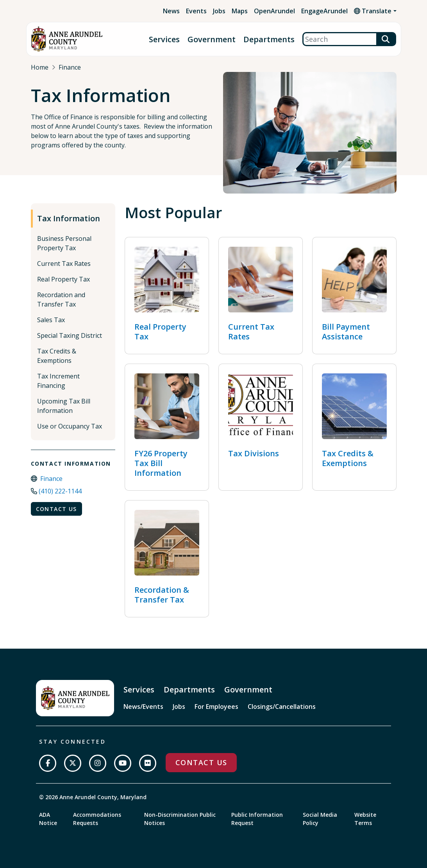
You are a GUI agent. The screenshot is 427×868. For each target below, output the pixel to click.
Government (212, 39)
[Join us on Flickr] (148, 763)
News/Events (143, 707)
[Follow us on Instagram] (98, 763)
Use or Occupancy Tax (70, 426)
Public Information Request (257, 819)
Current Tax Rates (64, 264)
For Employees (216, 707)
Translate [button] (373, 11)
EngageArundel (324, 11)
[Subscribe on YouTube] (123, 763)
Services (164, 39)
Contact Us (56, 509)
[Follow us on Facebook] (48, 763)
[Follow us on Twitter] (73, 763)
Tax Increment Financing (58, 381)
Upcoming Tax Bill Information (64, 406)
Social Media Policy (320, 819)
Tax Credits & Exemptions (57, 356)
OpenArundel (274, 11)
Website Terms (365, 819)
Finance (70, 67)
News (171, 11)
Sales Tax (51, 320)
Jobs (219, 11)
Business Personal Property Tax (64, 243)
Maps (240, 11)
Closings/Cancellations (282, 707)
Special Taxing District (70, 335)
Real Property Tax (63, 279)
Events (196, 11)
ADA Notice (48, 819)
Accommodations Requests (97, 819)
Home (40, 67)
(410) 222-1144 (60, 491)
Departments (269, 39)
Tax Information (69, 218)
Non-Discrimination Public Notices (180, 819)
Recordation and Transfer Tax (61, 299)
